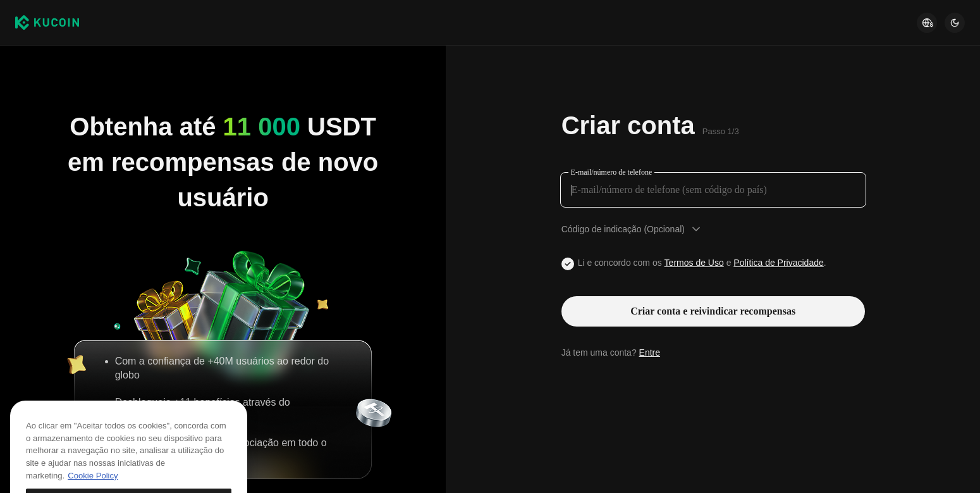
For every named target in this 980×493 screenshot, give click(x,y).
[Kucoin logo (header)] (47, 23)
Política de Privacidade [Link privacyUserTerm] (778, 263)
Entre (650, 353)
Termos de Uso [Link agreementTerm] (694, 263)
